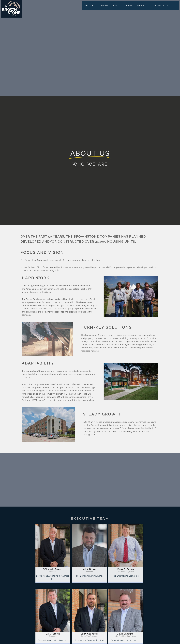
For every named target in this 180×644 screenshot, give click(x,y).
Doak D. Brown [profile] (126, 569)
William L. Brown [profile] (53, 569)
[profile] (53, 566)
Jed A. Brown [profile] (89, 569)
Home (90, 6)
